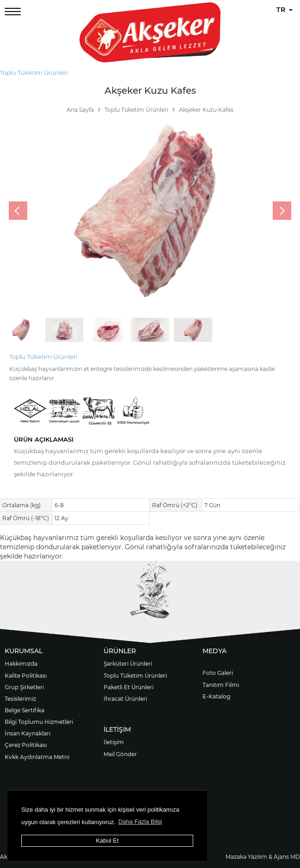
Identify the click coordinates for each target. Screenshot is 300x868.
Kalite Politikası (26, 676)
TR (285, 10)
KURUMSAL (24, 651)
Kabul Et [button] (107, 841)
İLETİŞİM (117, 729)
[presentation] (18, 211)
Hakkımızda (21, 664)
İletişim (114, 742)
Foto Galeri (218, 673)
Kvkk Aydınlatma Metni (37, 757)
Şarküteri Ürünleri (128, 664)
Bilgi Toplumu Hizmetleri (39, 722)
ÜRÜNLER (120, 651)
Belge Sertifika (24, 710)
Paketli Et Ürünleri (129, 687)
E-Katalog (216, 696)
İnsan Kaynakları (28, 733)
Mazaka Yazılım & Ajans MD (263, 857)
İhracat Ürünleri (125, 699)
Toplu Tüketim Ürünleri (34, 73)
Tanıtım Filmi (221, 685)
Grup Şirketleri (24, 687)
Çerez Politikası (26, 745)
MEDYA (214, 651)
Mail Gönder (120, 754)
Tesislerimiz (20, 699)
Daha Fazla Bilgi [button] (140, 822)
